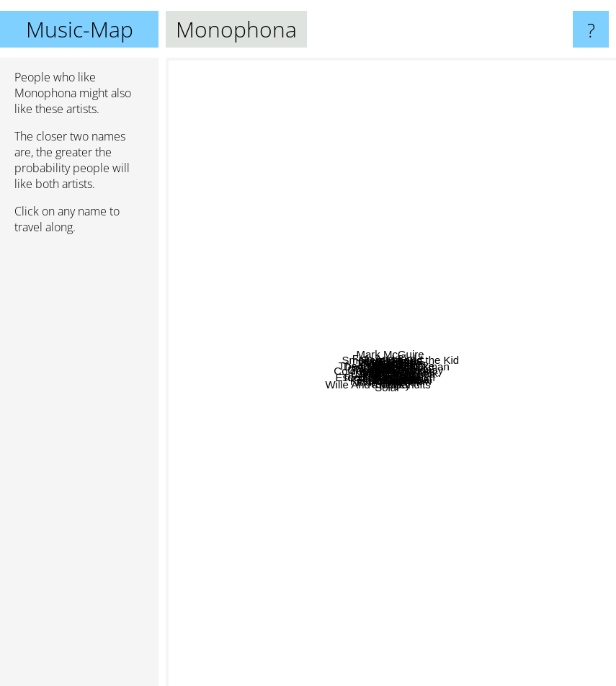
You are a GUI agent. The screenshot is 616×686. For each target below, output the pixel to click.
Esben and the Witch (376, 483)
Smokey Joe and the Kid (523, 162)
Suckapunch (286, 335)
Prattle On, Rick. (518, 426)
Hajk (422, 595)
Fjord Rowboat (481, 504)
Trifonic (279, 322)
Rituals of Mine (407, 452)
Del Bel (375, 299)
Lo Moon (233, 382)
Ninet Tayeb (263, 362)
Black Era (330, 287)
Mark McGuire (357, 108)
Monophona (391, 372)
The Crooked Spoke (352, 351)
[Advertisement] (79, 466)
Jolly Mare (431, 529)
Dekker (400, 239)
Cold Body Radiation (286, 373)
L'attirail (346, 471)
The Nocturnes (373, 250)
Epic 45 (511, 364)
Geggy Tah (396, 319)
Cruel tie (441, 312)
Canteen (304, 315)
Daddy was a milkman (503, 266)
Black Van (462, 490)
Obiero (285, 404)
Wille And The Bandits (238, 508)
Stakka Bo (337, 191)
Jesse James (401, 225)
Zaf (296, 248)
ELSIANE (477, 178)
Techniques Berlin (321, 449)
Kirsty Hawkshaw (401, 560)
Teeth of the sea (512, 395)
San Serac (342, 503)
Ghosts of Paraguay (482, 356)
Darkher (444, 243)
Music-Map (80, 29)
